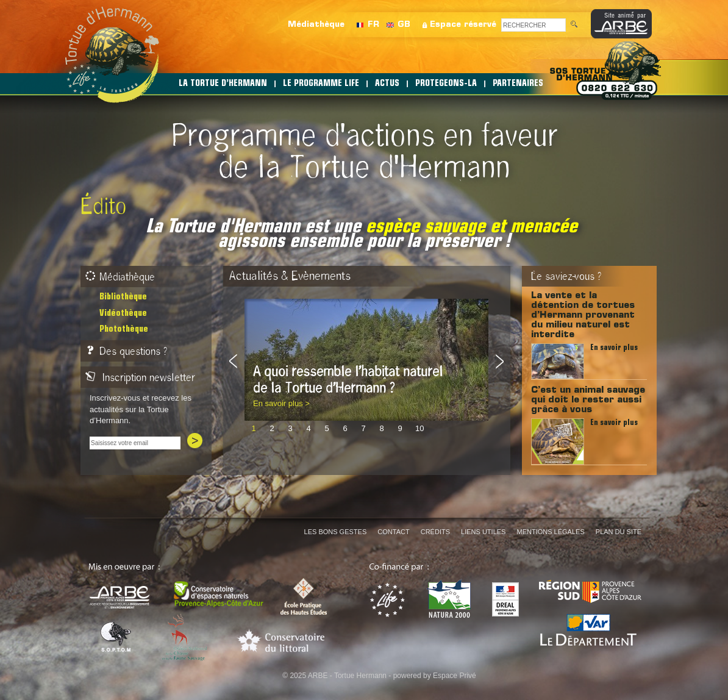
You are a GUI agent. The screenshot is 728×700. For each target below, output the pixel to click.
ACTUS (387, 84)
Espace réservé (463, 25)
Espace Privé (455, 676)
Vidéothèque (123, 314)
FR (373, 25)
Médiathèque (316, 25)
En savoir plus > (281, 403)
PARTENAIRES (518, 84)
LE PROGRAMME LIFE (321, 84)
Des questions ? (126, 351)
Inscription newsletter (140, 377)
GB (404, 25)
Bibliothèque (123, 297)
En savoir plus (614, 348)
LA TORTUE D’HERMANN (223, 84)
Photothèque (124, 330)
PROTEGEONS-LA (446, 84)
